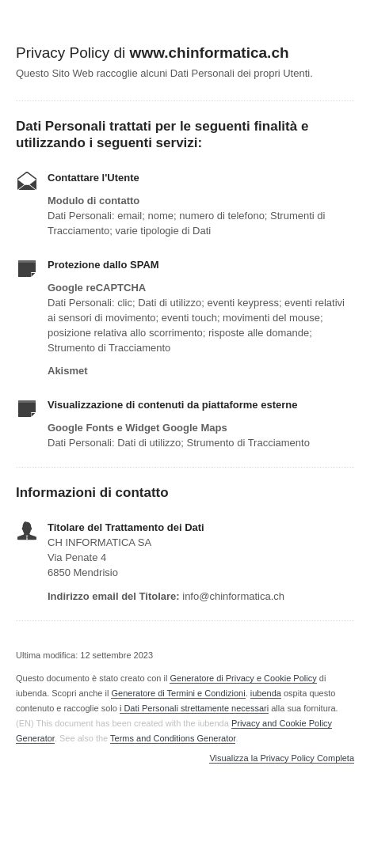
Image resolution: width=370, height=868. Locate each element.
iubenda (266, 693)
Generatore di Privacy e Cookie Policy (243, 678)
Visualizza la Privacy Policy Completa (282, 758)
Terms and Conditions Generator (173, 738)
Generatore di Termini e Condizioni (178, 693)
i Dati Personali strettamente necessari (194, 708)
